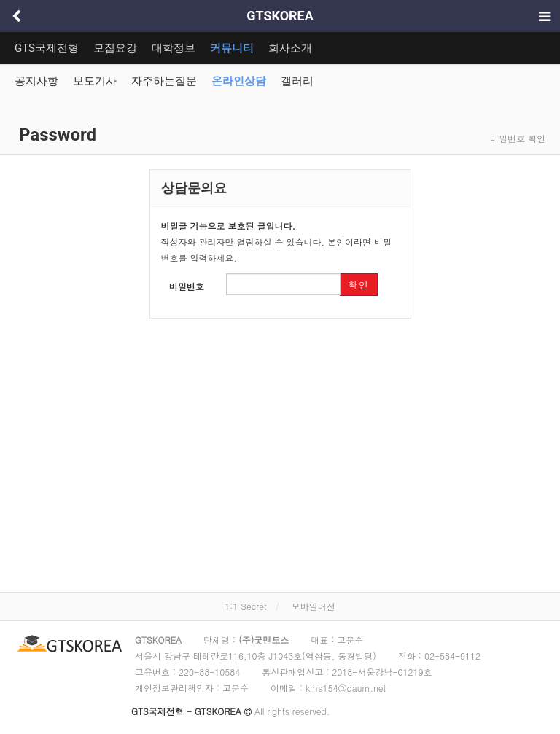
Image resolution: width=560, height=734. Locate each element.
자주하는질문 (164, 81)
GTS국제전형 (47, 48)
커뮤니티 (232, 48)
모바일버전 (314, 606)
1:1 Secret (245, 606)
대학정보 (174, 48)
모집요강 (115, 48)
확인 (359, 285)
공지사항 (36, 81)
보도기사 (95, 81)
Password (55, 135)
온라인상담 (239, 81)
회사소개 (290, 48)
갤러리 (297, 81)
